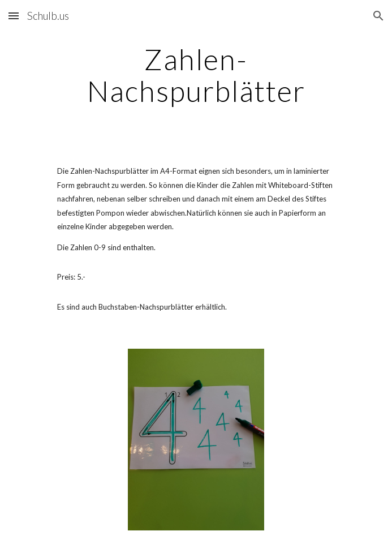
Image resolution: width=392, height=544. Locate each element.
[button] (14, 16)
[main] (196, 75)
